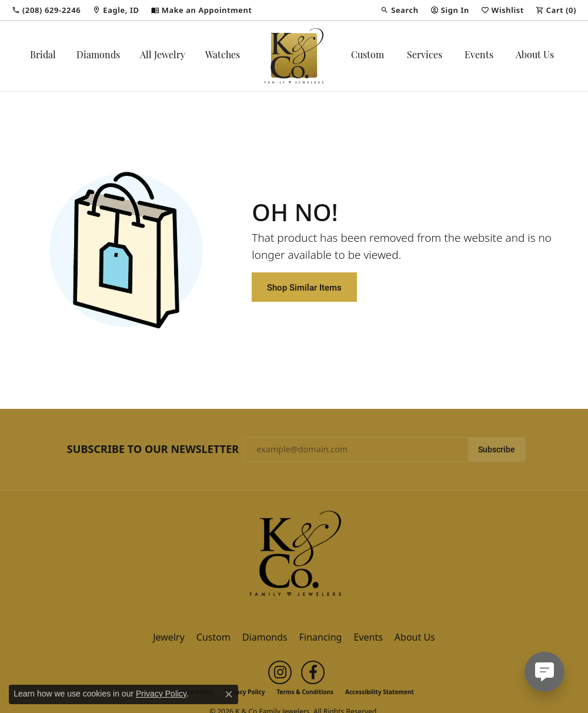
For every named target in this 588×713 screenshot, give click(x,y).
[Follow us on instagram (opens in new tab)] (280, 672)
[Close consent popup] (229, 694)
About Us (535, 56)
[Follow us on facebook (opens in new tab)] (313, 672)
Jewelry (169, 637)
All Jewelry (163, 56)
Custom (367, 56)
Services (425, 56)
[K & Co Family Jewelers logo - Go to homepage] (294, 56)
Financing (321, 637)
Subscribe (497, 449)
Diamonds (98, 56)
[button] (399, 10)
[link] (46, 10)
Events (479, 56)
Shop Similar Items (304, 287)
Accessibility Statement (380, 692)
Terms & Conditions (305, 692)
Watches (223, 56)
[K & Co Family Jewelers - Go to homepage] (294, 557)
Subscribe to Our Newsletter (153, 449)
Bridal (43, 56)
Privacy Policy (161, 694)
